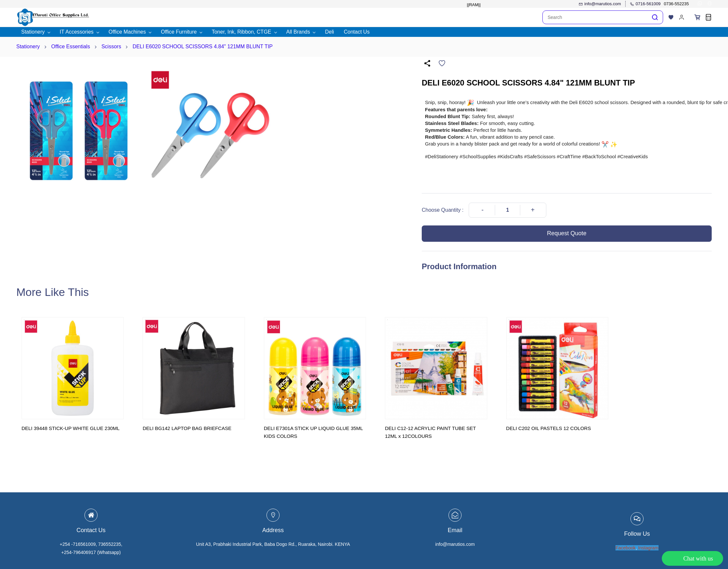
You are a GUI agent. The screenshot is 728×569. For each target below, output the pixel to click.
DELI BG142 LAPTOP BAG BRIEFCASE (187, 428)
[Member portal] (682, 17)
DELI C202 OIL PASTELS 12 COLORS (549, 428)
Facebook (625, 548)
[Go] (654, 17)
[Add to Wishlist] (442, 63)
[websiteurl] (710, 4)
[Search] (595, 17)
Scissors (111, 46)
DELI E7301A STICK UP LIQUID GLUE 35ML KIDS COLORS (313, 432)
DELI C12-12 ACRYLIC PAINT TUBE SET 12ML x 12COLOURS (430, 432)
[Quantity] (508, 210)
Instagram (648, 548)
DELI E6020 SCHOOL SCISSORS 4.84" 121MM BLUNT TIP (203, 46)
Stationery (28, 46)
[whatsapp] (700, 4)
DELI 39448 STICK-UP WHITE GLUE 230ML (71, 428)
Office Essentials (71, 46)
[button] (671, 17)
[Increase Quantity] (533, 210)
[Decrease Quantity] (482, 210)
